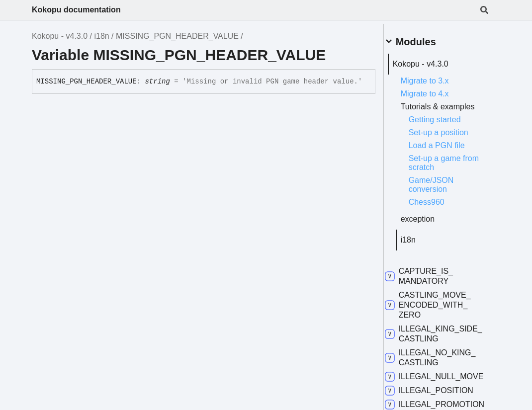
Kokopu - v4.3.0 (60, 36)
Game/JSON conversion (443, 190)
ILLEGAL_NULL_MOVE (435, 386)
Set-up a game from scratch (447, 168)
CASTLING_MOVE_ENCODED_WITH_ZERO (440, 310)
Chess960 (439, 207)
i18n (101, 36)
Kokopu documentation (76, 10)
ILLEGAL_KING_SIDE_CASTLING (435, 339)
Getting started (447, 124)
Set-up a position (450, 137)
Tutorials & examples (432, 107)
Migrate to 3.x (437, 77)
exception (430, 224)
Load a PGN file (449, 150)
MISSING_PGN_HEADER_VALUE (177, 36)
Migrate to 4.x (437, 90)
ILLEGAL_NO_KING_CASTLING (442, 363)
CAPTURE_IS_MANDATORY (431, 281)
